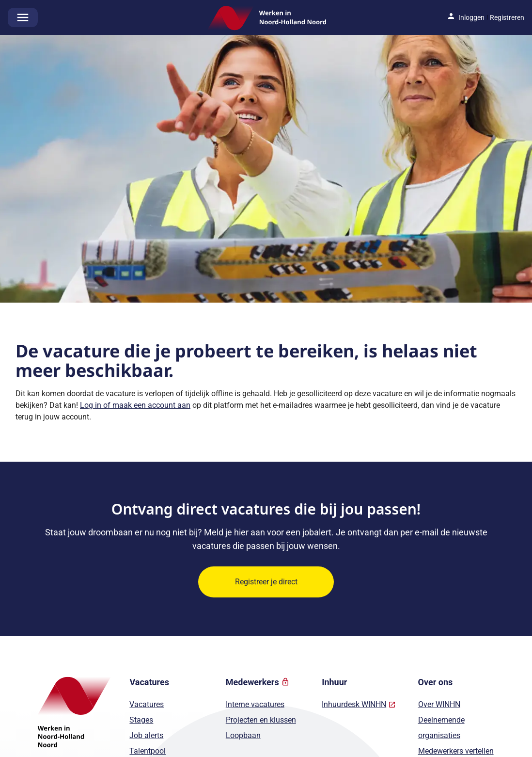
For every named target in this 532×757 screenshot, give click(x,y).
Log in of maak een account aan (135, 405)
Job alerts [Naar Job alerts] (146, 735)
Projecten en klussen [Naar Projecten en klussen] (261, 720)
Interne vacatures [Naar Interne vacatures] (255, 704)
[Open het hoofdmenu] (23, 17)
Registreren (507, 17)
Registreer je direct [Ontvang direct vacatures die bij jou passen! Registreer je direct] (266, 582)
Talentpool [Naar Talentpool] (148, 751)
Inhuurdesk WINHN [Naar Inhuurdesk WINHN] (354, 704)
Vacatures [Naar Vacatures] (147, 704)
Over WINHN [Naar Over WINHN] (439, 704)
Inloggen (471, 17)
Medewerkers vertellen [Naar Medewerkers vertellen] (456, 751)
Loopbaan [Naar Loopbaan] (243, 735)
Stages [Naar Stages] (141, 720)
